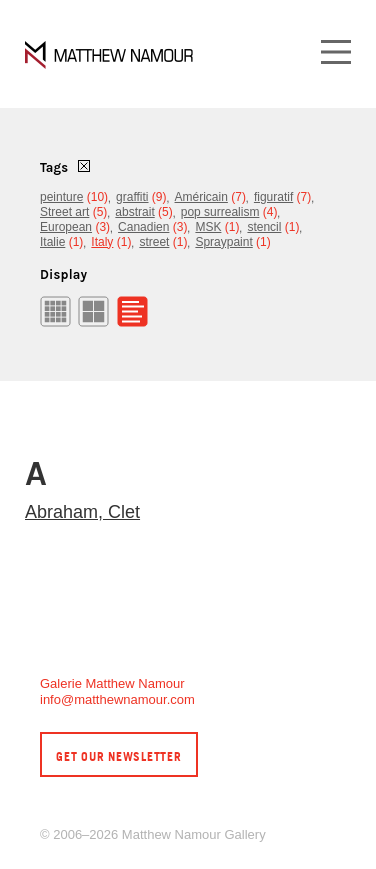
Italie (52, 242)
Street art (64, 212)
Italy (102, 242)
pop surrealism (220, 212)
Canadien (143, 227)
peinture (61, 197)
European (66, 227)
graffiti (132, 197)
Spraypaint (223, 242)
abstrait (134, 212)
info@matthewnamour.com (117, 699)
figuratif (273, 197)
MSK (208, 227)
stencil (264, 227)
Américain (201, 197)
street (154, 242)
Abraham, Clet (82, 512)
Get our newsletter (119, 756)
